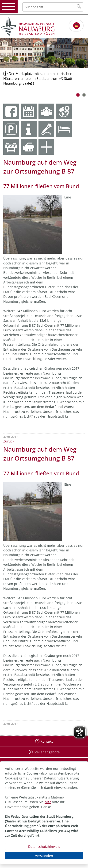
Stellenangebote (46, 752)
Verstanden (44, 856)
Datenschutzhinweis (44, 847)
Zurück (9, 441)
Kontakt (46, 741)
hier (48, 802)
